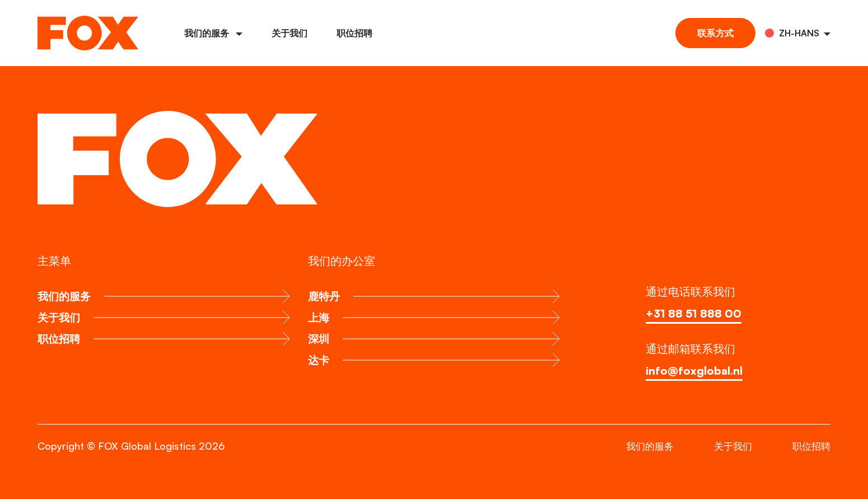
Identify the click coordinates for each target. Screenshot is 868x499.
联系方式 (715, 33)
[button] (797, 33)
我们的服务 (213, 33)
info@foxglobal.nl (694, 370)
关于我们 (290, 33)
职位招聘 (354, 33)
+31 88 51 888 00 (695, 313)
